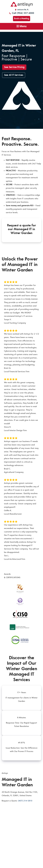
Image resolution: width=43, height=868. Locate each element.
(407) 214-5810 (25, 801)
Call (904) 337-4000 (21, 13)
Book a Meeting (22, 19)
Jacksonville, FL (21, 10)
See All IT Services (14, 75)
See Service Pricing (14, 67)
